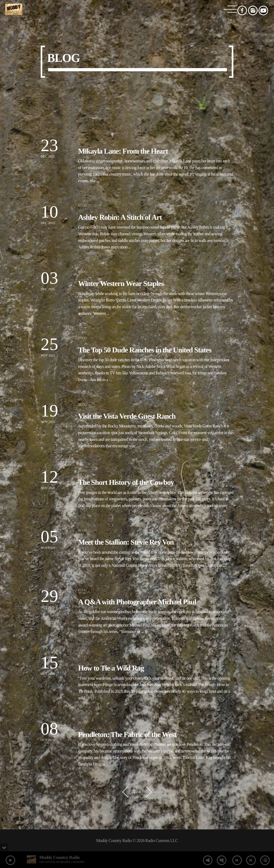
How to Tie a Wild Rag (111, 668)
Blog (83, 139)
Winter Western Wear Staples (121, 283)
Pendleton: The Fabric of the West (127, 734)
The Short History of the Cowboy (126, 482)
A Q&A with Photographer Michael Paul (137, 602)
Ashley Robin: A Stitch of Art (120, 217)
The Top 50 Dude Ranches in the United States (145, 350)
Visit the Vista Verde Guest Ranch (127, 416)
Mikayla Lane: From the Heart (123, 151)
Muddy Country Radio (60, 857)
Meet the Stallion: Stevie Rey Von (126, 542)
